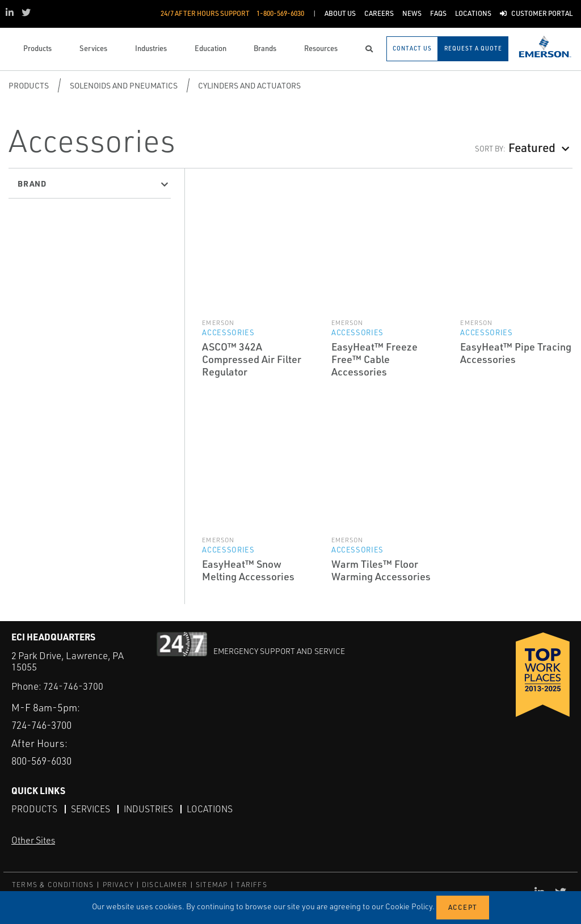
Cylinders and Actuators (249, 85)
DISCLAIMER (165, 884)
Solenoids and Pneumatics (124, 85)
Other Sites (33, 840)
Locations (212, 808)
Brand (32, 183)
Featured (532, 147)
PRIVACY (118, 884)
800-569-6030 (45, 761)
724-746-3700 (73, 686)
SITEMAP (212, 884)
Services (91, 808)
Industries (150, 808)
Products (29, 85)
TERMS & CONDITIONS (53, 884)
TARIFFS (251, 884)
